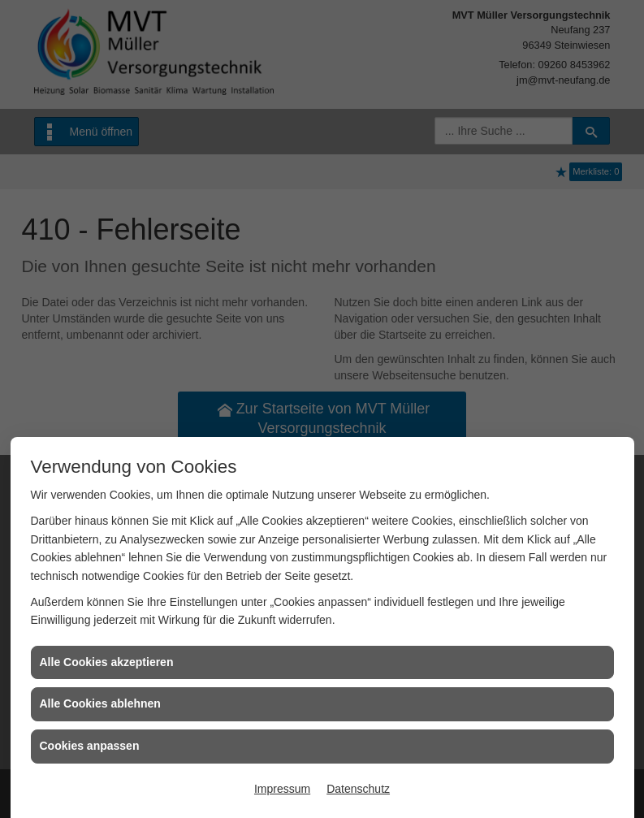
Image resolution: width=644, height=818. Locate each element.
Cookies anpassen (90, 746)
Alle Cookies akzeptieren (107, 662)
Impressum (282, 789)
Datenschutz (358, 789)
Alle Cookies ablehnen (100, 703)
